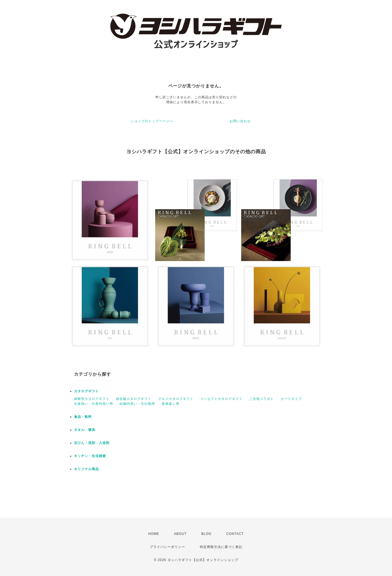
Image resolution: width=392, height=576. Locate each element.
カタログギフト (86, 391)
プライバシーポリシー (167, 547)
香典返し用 (171, 404)
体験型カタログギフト (92, 399)
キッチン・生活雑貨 (90, 456)
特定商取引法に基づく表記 (221, 547)
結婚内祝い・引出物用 (137, 404)
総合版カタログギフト (134, 399)
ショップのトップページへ (152, 121)
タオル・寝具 (85, 430)
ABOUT (180, 534)
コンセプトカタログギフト (221, 399)
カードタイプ (291, 399)
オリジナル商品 (86, 469)
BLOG (206, 534)
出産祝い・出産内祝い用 (94, 404)
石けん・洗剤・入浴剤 (92, 443)
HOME (154, 534)
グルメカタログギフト (176, 399)
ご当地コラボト (261, 399)
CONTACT (235, 534)
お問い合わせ (240, 121)
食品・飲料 (83, 417)
